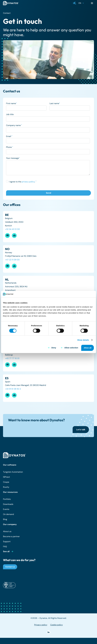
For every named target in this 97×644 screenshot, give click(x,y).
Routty (6, 487)
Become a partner (11, 536)
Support (7, 541)
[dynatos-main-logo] (11, 3)
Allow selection (71, 348)
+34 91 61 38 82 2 (13, 389)
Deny (54, 348)
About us (7, 531)
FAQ (5, 547)
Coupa (6, 482)
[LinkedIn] (48, 632)
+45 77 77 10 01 (12, 358)
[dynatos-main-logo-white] (14, 455)
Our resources (10, 492)
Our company (10, 524)
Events (6, 509)
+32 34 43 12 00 (12, 229)
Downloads (8, 504)
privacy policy (28, 182)
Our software (10, 465)
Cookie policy (57, 625)
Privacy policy (41, 625)
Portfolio (7, 499)
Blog (5, 519)
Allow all (88, 348)
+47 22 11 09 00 (12, 260)
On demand (8, 514)
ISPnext (6, 477)
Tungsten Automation (13, 472)
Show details (83, 340)
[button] (75, 3)
